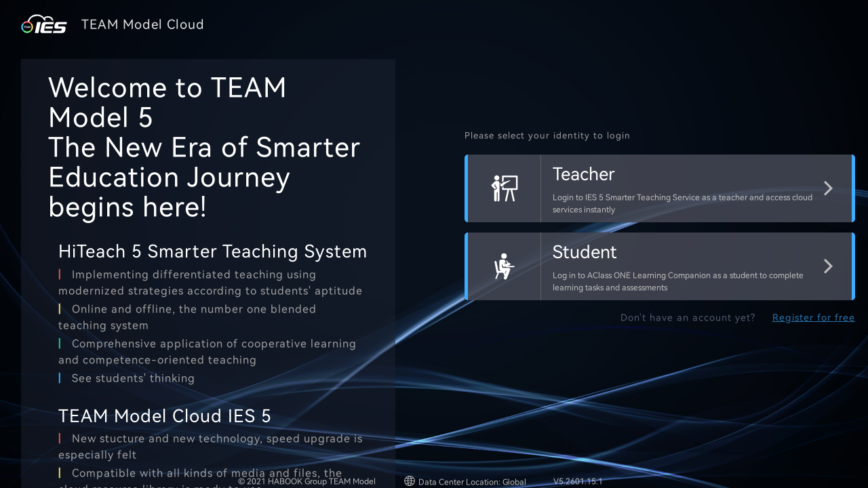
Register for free (814, 318)
